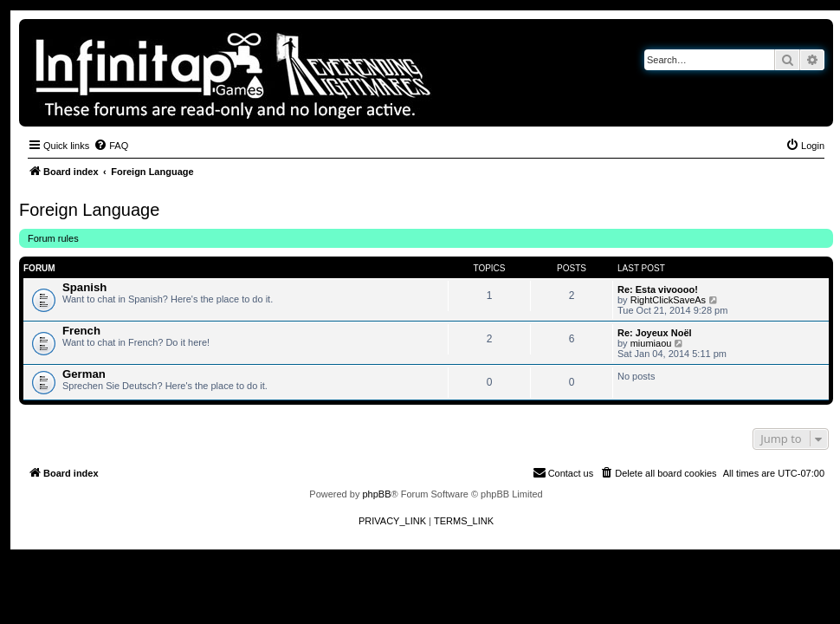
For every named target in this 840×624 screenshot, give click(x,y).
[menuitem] (111, 146)
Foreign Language (89, 210)
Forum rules (53, 238)
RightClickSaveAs (668, 300)
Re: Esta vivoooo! (658, 289)
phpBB (376, 494)
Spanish (84, 287)
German (84, 374)
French (81, 331)
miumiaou (651, 343)
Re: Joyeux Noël (655, 333)
